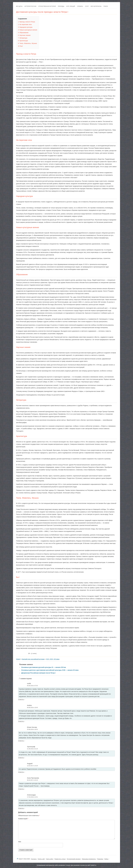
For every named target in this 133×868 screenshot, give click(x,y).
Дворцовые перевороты (89, 859)
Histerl (18, 659)
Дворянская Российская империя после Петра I (38, 673)
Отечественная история (47, 6)
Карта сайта (50, 859)
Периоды (61, 6)
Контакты (34, 859)
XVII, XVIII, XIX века (53, 659)
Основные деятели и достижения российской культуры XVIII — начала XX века (50, 670)
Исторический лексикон (74, 859)
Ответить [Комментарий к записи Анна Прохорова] (21, 789)
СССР (87, 6)
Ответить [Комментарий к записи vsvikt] (21, 699)
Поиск (106, 6)
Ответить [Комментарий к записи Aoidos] (21, 721)
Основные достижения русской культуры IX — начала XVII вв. (44, 667)
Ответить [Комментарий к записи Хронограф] (21, 758)
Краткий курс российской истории (33, 659)
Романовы (100, 859)
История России (30, 6)
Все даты (19, 6)
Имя (20, 842)
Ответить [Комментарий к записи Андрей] (21, 772)
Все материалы (96, 6)
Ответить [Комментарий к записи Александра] (21, 808)
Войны (106, 859)
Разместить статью (60, 859)
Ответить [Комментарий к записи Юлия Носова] (21, 741)
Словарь (80, 6)
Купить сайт (41, 859)
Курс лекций (71, 6)
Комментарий (23, 819)
